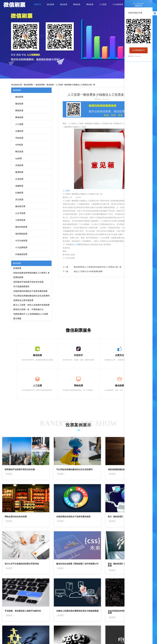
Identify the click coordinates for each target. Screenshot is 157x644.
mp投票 (19, 158)
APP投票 (19, 145)
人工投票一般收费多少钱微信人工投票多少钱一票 (75, 85)
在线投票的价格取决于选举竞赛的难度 (30, 291)
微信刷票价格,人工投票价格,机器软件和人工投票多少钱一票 (98, 267)
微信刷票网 (28, 85)
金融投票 (19, 186)
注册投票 (19, 131)
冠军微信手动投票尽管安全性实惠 (28, 282)
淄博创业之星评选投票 (23, 300)
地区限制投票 (21, 234)
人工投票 (66, 191)
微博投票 (19, 172)
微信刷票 (50, 85)
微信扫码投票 (21, 227)
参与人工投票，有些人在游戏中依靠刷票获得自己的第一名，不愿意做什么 (31, 307)
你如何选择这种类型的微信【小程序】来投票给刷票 (31, 275)
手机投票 (19, 138)
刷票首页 (38, 4)
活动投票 (19, 165)
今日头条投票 (21, 241)
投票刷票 (17, 268)
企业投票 (19, 179)
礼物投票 (19, 193)
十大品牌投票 (21, 247)
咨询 (155, 13)
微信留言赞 (20, 206)
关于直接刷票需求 (21, 287)
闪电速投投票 (21, 254)
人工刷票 (19, 124)
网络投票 (19, 111)
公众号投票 (20, 213)
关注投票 (19, 200)
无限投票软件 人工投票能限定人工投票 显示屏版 (31, 316)
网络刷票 (19, 117)
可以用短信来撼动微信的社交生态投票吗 (31, 296)
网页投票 (19, 152)
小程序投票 (20, 220)
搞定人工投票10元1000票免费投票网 (88, 271)
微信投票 (19, 104)
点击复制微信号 (138, 50)
